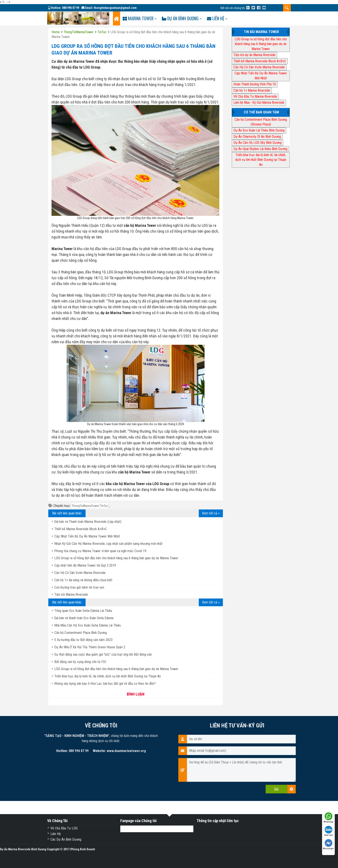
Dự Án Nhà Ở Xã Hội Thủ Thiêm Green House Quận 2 (90, 647)
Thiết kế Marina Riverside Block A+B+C (81, 529)
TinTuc (104, 506)
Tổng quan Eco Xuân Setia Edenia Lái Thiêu (83, 611)
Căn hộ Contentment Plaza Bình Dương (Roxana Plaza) (261, 122)
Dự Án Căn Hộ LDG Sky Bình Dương (257, 143)
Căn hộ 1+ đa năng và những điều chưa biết (83, 580)
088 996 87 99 (71, 8)
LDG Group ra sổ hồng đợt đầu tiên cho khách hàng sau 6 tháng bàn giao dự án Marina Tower (116, 558)
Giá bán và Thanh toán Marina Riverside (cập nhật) (88, 522)
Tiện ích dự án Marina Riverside (254, 55)
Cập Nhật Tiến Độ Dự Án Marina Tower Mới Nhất (87, 536)
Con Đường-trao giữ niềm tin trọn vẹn (79, 587)
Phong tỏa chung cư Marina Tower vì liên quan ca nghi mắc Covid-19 (100, 551)
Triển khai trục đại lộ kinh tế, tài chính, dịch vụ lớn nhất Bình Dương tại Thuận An (108, 676)
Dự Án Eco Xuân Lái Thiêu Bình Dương (259, 130)
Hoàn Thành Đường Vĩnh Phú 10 (255, 84)
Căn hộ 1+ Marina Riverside (252, 90)
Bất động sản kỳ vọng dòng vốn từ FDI (80, 662)
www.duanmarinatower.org (21, 751)
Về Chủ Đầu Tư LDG (64, 828)
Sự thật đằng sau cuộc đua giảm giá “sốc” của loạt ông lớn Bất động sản (103, 654)
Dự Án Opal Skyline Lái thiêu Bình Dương (260, 149)
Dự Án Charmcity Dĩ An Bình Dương (257, 137)
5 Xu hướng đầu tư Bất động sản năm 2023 (83, 640)
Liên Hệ (56, 834)
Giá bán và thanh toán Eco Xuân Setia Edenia (84, 618)
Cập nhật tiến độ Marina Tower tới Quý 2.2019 (85, 565)
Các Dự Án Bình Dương (66, 839)
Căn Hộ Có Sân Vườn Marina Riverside (80, 573)
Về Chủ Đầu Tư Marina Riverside (255, 96)
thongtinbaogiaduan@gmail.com (115, 8)
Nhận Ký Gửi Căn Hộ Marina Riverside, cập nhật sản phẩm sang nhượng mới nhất (108, 544)
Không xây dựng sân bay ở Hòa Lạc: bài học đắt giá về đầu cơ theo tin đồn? (105, 684)
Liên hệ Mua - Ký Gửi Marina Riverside (259, 103)
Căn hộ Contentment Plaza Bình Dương (81, 633)
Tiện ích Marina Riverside (71, 595)
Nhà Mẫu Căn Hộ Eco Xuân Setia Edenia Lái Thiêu (88, 625)
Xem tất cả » (211, 513)
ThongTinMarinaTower (85, 506)
